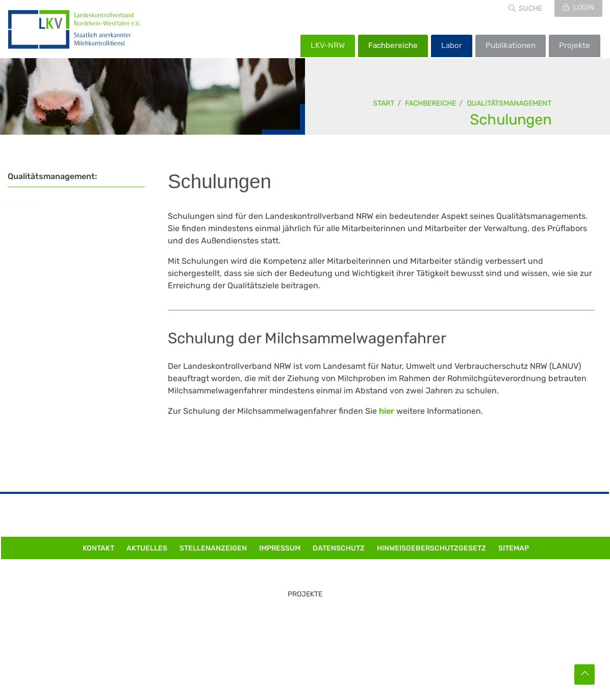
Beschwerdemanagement (57, 219)
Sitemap (514, 548)
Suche (530, 8)
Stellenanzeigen (213, 548)
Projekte (575, 45)
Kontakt (22, 235)
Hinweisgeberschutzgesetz (431, 548)
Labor (452, 45)
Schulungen (511, 119)
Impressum (280, 548)
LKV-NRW (328, 45)
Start (384, 103)
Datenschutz (339, 548)
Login (583, 7)
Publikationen (511, 45)
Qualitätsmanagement (510, 103)
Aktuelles (147, 548)
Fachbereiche (393, 45)
